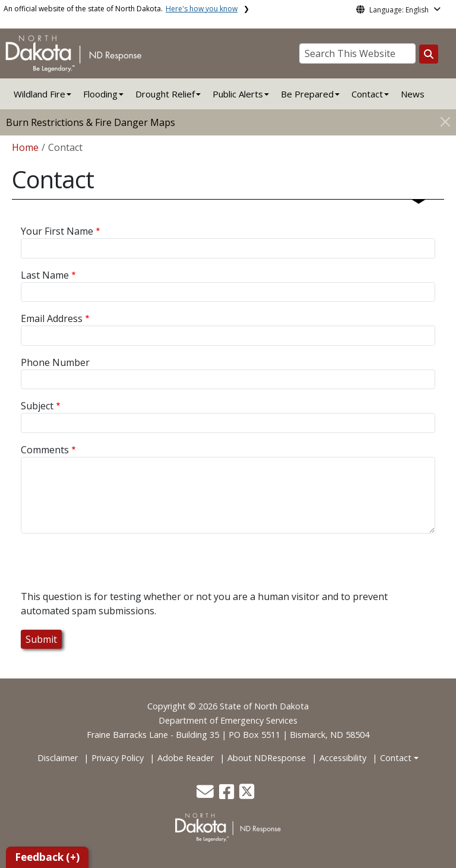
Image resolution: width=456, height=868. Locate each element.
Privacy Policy (118, 758)
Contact (396, 758)
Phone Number (55, 362)
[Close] (445, 121)
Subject (37, 406)
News (413, 94)
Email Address (52, 318)
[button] (206, 795)
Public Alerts (238, 94)
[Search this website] (429, 54)
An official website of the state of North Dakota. (121, 9)
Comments (45, 450)
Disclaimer (58, 758)
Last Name (45, 275)
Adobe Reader (186, 758)
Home (25, 147)
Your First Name (57, 231)
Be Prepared (307, 94)
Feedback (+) (47, 857)
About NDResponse (267, 758)
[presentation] (111, 566)
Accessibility (343, 758)
